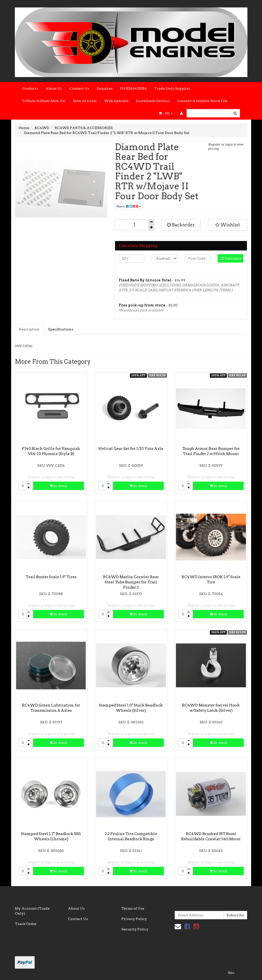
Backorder (181, 225)
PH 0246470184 (133, 88)
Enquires (105, 88)
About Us (54, 88)
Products (30, 88)
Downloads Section (153, 101)
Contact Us (79, 88)
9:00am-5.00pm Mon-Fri (44, 101)
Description (29, 329)
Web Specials (116, 101)
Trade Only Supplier (172, 88)
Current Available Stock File (202, 101)
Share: (129, 206)
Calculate (231, 258)
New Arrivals (85, 101)
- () (166, 113)
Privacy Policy (134, 919)
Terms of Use (133, 908)
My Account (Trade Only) (32, 911)
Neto (231, 973)
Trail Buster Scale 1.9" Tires (51, 577)
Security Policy (135, 929)
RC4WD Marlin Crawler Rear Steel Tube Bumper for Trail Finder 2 (131, 582)
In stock (58, 486)
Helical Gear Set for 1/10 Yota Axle (131, 449)
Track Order (26, 924)
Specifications (61, 329)
